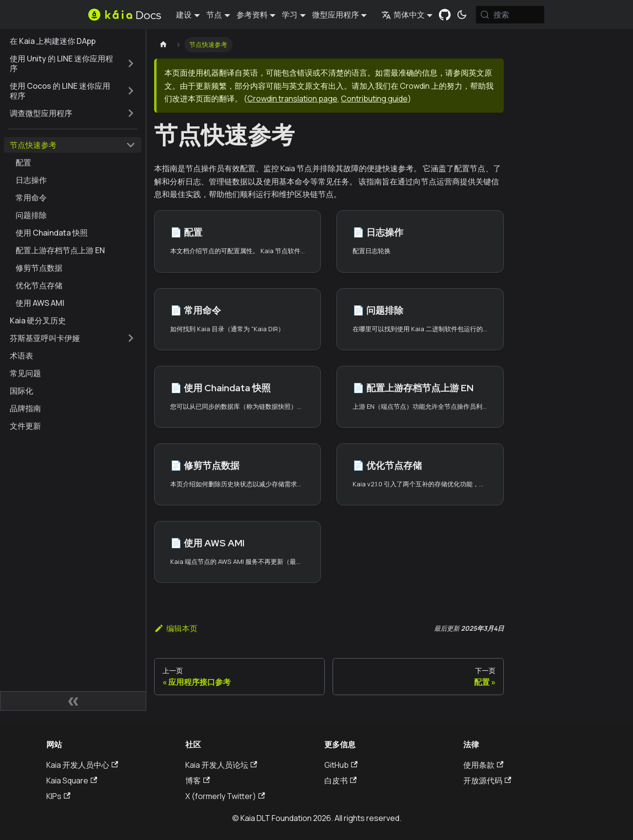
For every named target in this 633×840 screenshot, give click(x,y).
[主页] (163, 45)
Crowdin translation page (292, 99)
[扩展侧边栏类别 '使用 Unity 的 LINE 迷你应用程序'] (131, 63)
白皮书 (340, 780)
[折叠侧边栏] (73, 701)
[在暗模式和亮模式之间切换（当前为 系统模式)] (462, 15)
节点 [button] (214, 15)
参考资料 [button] (252, 15)
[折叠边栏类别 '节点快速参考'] (131, 145)
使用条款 (483, 765)
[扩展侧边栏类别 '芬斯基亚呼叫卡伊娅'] (131, 338)
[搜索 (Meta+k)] (510, 15)
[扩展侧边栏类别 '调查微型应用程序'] (131, 113)
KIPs (58, 796)
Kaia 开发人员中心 (82, 765)
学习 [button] (290, 15)
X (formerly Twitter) (225, 796)
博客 (198, 780)
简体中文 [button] (403, 15)
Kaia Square (72, 780)
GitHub (341, 765)
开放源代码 (487, 780)
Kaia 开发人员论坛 (221, 765)
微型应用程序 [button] (336, 15)
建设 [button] (184, 15)
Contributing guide (374, 99)
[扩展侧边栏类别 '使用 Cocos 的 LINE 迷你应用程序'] (131, 91)
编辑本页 (176, 628)
